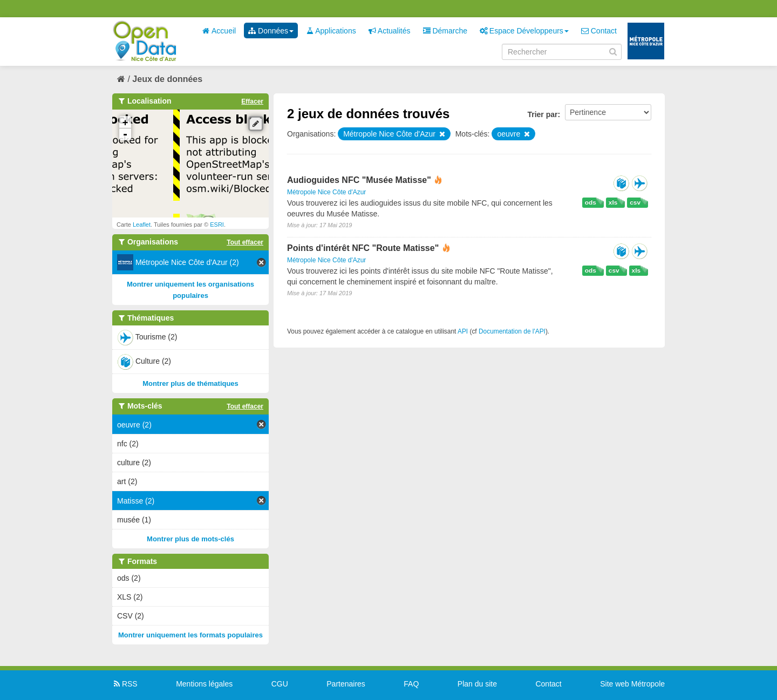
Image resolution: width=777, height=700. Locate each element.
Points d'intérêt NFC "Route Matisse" (364, 248)
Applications (331, 31)
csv (635, 202)
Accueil (219, 31)
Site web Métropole (632, 684)
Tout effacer (245, 242)
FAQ (411, 684)
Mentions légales (204, 684)
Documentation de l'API (512, 331)
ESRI (217, 225)
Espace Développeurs (524, 31)
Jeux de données (167, 79)
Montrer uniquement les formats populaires (190, 635)
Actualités (390, 31)
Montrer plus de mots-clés (190, 539)
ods (591, 202)
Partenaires (346, 684)
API (463, 331)
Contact (599, 31)
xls (613, 202)
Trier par (542, 114)
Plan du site (477, 684)
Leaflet (142, 225)
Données (271, 31)
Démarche (445, 31)
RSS (125, 684)
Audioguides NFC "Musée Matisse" (360, 180)
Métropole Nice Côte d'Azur (326, 192)
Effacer (252, 101)
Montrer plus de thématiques (190, 383)
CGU (280, 684)
